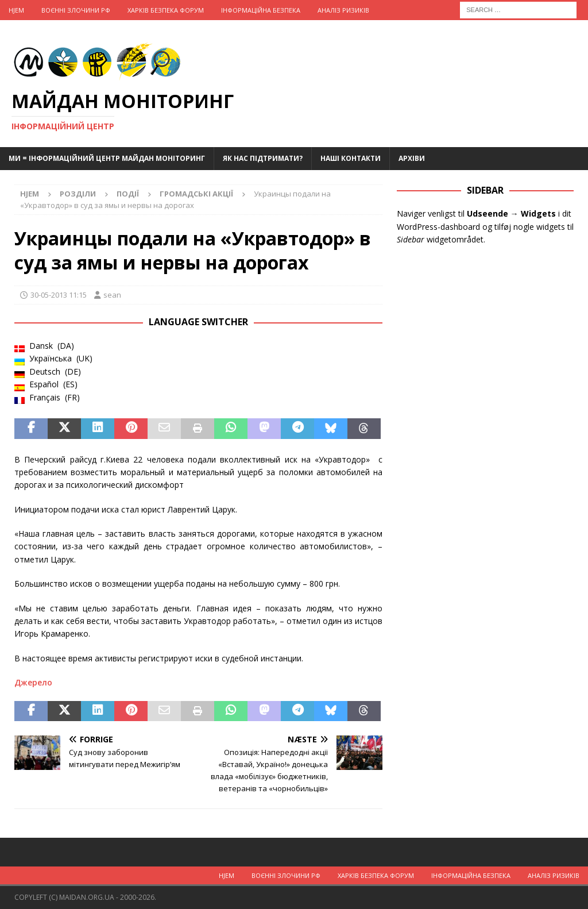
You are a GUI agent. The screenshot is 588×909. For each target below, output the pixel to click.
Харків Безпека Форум (166, 10)
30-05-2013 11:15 (59, 295)
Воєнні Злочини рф (76, 10)
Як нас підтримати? (263, 158)
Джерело (33, 682)
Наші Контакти (351, 158)
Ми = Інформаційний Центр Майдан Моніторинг (107, 158)
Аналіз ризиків (343, 10)
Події (128, 194)
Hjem (16, 10)
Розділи (78, 194)
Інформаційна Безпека (261, 10)
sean (112, 295)
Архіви (412, 158)
